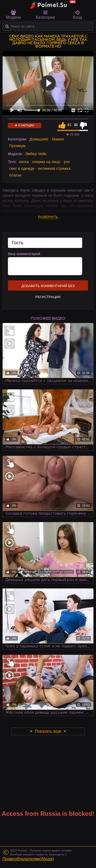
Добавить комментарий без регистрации (48, 287)
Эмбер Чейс (36, 154)
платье (15, 175)
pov (67, 162)
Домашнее (39, 139)
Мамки (58, 139)
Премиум (17, 146)
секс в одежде (22, 168)
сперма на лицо (46, 162)
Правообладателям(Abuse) (28, 859)
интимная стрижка (54, 168)
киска (24, 162)
